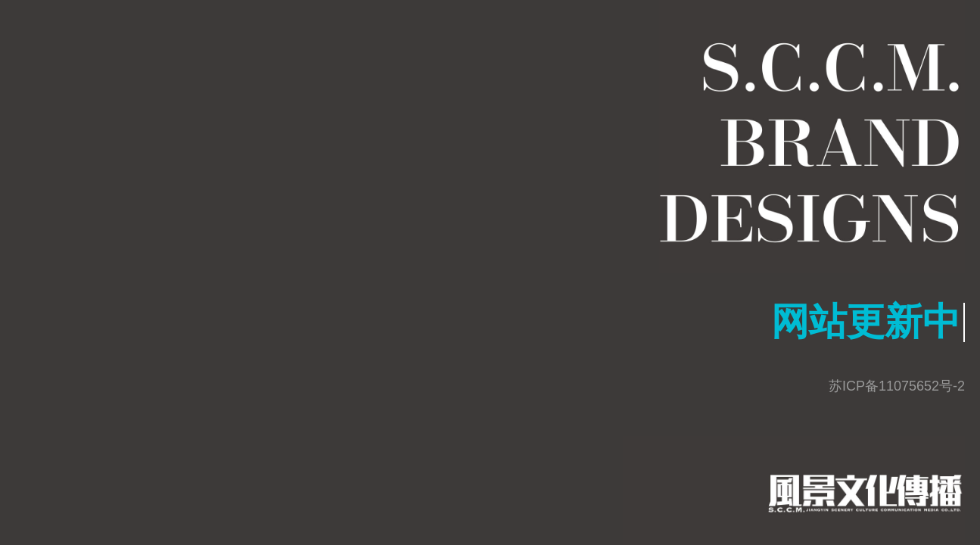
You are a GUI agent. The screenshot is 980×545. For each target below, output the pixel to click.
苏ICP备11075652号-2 (897, 386)
